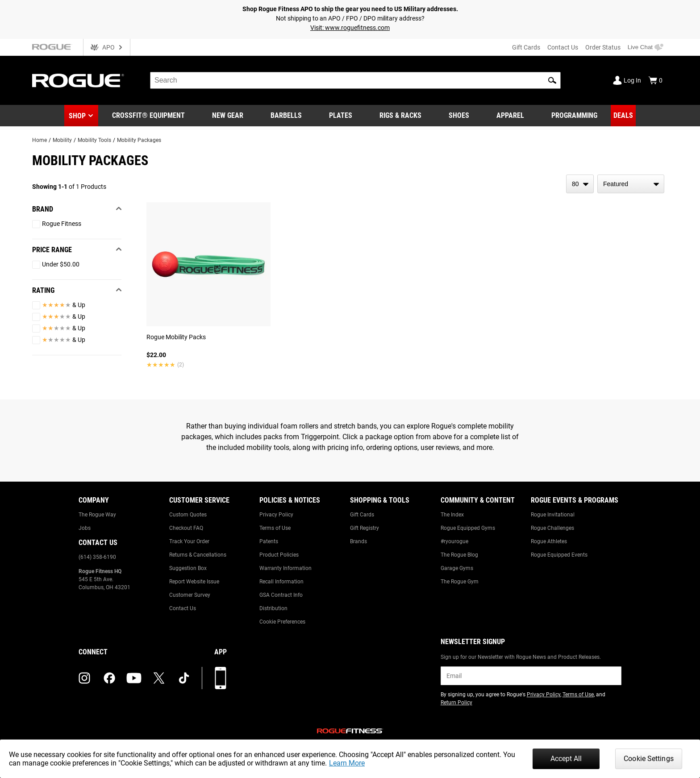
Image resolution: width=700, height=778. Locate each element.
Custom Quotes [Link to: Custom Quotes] (188, 515)
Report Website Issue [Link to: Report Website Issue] (194, 582)
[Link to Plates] (341, 116)
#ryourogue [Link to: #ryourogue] (454, 541)
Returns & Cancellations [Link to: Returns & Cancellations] (198, 555)
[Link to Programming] (574, 116)
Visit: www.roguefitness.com (350, 28)
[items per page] (580, 184)
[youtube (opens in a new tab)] (134, 678)
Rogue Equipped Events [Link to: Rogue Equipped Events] (559, 555)
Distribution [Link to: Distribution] (273, 608)
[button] (552, 80)
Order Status (603, 47)
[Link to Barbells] (286, 116)
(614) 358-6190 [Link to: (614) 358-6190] (97, 557)
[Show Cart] (655, 80)
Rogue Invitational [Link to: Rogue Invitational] (553, 515)
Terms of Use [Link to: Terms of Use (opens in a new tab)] (578, 695)
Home (40, 140)
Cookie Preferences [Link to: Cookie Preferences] (282, 622)
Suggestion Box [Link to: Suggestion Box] (188, 568)
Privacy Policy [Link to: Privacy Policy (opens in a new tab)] (544, 695)
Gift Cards (526, 47)
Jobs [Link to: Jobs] (85, 528)
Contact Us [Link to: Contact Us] (183, 608)
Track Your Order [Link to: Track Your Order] (189, 541)
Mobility (62, 140)
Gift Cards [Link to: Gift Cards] (362, 515)
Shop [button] (77, 116)
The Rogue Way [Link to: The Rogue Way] (97, 515)
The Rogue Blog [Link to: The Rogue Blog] (459, 555)
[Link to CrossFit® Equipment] (148, 116)
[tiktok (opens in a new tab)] (184, 678)
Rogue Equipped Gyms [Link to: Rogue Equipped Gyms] (468, 528)
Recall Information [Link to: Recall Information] (281, 582)
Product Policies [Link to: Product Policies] (279, 555)
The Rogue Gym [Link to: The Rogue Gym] (460, 582)
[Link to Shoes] (459, 116)
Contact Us (563, 47)
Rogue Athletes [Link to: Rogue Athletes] (549, 541)
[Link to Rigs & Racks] (400, 116)
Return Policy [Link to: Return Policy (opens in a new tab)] (456, 703)
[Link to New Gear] (228, 116)
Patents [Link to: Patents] (269, 541)
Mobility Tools (94, 140)
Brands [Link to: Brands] (358, 541)
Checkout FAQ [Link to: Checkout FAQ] (186, 528)
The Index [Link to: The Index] (452, 515)
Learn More (347, 763)
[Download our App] (221, 678)
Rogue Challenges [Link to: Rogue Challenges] (552, 528)
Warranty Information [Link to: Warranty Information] (285, 568)
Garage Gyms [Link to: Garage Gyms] (457, 568)
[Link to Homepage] (78, 81)
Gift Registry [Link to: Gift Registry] (365, 528)
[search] (355, 80)
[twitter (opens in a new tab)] (159, 678)
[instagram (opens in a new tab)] (84, 678)
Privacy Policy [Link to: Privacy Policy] (276, 515)
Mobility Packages (139, 140)
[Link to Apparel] (510, 116)
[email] (531, 676)
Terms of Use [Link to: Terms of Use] (275, 528)
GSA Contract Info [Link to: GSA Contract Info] (281, 595)
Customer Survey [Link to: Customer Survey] (190, 595)
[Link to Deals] (623, 116)
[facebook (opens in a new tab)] (109, 678)
